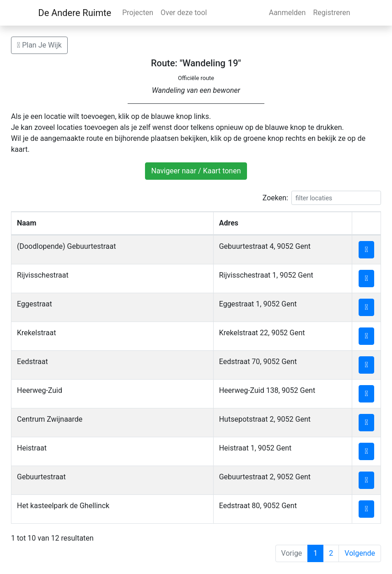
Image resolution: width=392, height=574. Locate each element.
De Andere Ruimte (75, 13)
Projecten (138, 13)
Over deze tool (184, 13)
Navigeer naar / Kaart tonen (196, 171)
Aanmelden (287, 13)
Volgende (360, 553)
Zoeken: (322, 198)
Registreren (331, 13)
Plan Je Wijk (39, 45)
